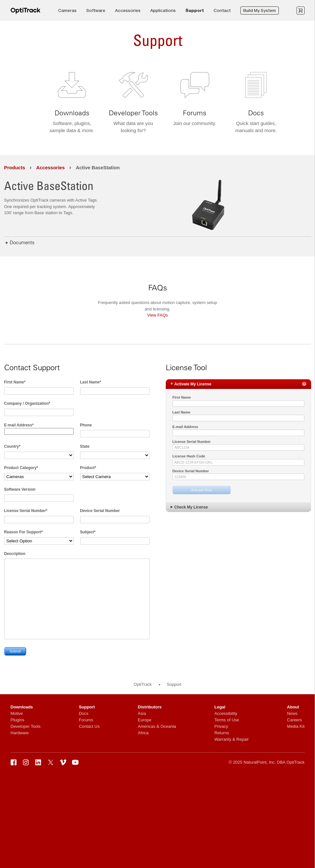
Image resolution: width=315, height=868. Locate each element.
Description (15, 554)
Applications (163, 10)
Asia (142, 713)
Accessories (128, 10)
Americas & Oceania (157, 726)
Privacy (221, 726)
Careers (294, 720)
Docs (84, 713)
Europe (145, 720)
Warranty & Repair (231, 739)
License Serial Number (192, 442)
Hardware (20, 733)
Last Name (182, 412)
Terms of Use (227, 720)
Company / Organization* (27, 403)
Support (195, 10)
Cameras (67, 10)
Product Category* (21, 468)
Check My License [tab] (189, 507)
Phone (86, 425)
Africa (143, 733)
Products (15, 167)
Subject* (88, 532)
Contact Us (89, 726)
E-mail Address (185, 427)
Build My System (260, 10)
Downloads (22, 707)
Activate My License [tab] (238, 384)
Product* (88, 468)
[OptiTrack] (26, 13)
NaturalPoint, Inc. (260, 762)
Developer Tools (26, 726)
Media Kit (296, 726)
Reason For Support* (24, 532)
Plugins (18, 720)
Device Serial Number (100, 511)
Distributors (150, 707)
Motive (17, 713)
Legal (220, 707)
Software (96, 10)
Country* (12, 446)
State (85, 446)
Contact (222, 10)
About (293, 707)
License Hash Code (189, 456)
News (292, 713)
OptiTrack (143, 684)
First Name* (15, 382)
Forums (86, 720)
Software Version (20, 489)
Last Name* (91, 382)
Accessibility (226, 713)
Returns (222, 733)
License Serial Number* (26, 511)
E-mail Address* (19, 425)
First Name (182, 397)
